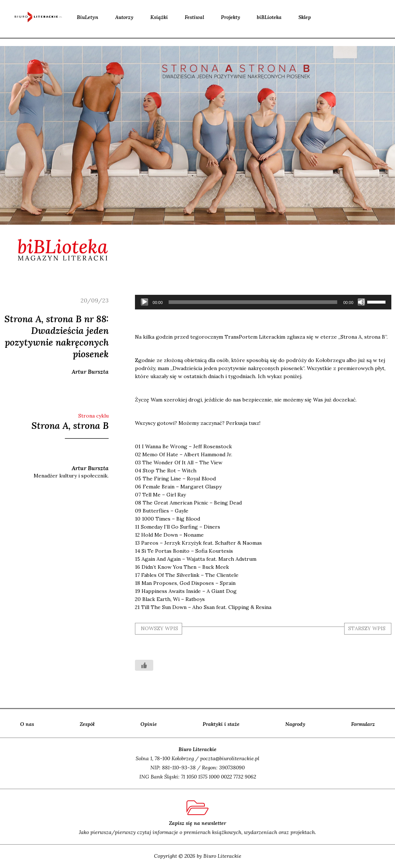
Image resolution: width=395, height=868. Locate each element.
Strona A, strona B (70, 426)
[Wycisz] (361, 302)
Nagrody (295, 724)
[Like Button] (144, 665)
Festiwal (194, 17)
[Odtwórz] (144, 302)
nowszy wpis (159, 628)
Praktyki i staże (221, 724)
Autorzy (124, 17)
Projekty (231, 17)
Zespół (87, 724)
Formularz (363, 724)
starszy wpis (367, 628)
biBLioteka (269, 17)
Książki (159, 17)
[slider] (253, 302)
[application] (263, 302)
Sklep (305, 17)
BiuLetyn (88, 17)
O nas (27, 724)
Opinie (149, 724)
